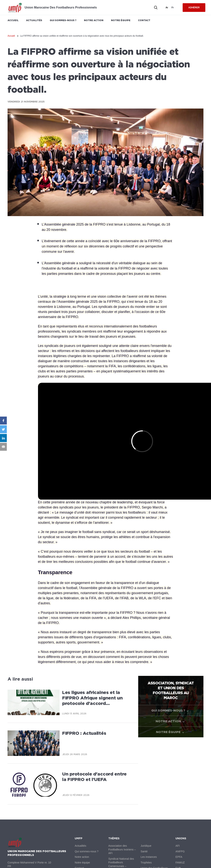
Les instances (149, 857)
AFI (178, 846)
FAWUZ (180, 863)
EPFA (179, 857)
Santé (144, 851)
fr (173, 8)
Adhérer (194, 8)
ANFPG (180, 851)
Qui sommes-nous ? (63, 20)
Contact (144, 20)
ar (167, 8)
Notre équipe (121, 20)
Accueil (13, 20)
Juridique (146, 846)
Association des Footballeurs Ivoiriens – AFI (122, 849)
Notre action (94, 20)
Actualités (34, 20)
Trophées (146, 863)
